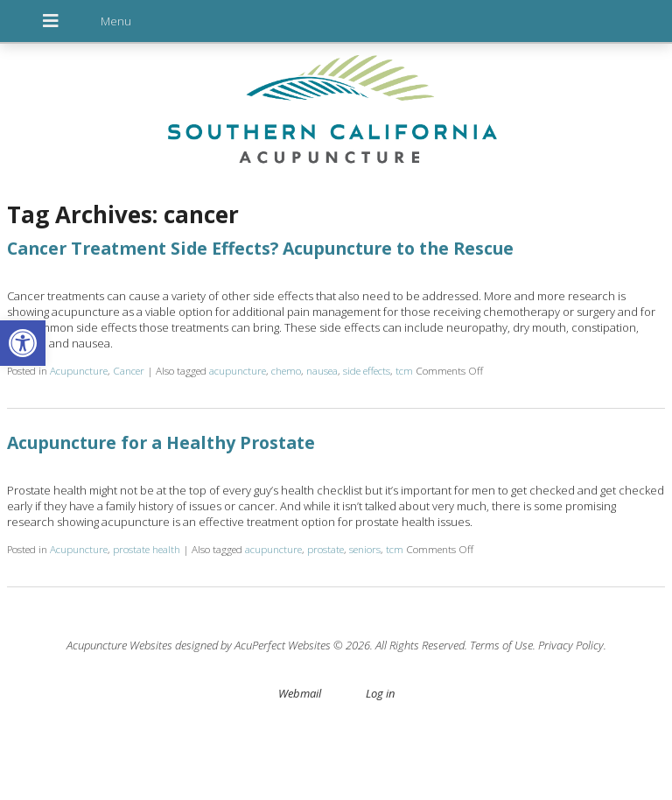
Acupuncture (79, 370)
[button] (23, 343)
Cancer (129, 370)
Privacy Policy (571, 645)
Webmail (300, 693)
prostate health (147, 549)
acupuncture (238, 370)
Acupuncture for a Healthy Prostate (161, 442)
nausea (322, 370)
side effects (367, 370)
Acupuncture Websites (119, 645)
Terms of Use (501, 645)
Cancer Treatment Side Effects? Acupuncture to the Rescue (260, 248)
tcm (404, 370)
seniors (365, 549)
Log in (380, 693)
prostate (325, 549)
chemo (286, 370)
